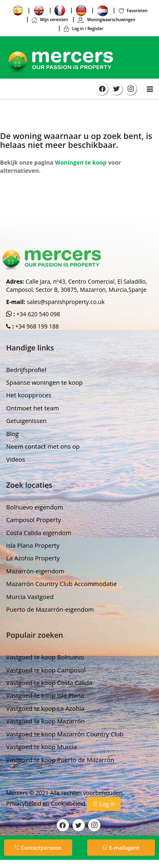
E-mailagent (121, 848)
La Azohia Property (33, 558)
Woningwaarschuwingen (106, 20)
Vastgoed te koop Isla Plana (45, 695)
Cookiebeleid (69, 803)
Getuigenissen (26, 421)
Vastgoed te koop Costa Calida (49, 683)
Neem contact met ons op (43, 446)
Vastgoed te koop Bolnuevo (45, 657)
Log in (104, 804)
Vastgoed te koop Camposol (46, 670)
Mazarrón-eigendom (35, 571)
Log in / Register (83, 29)
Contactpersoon (38, 848)
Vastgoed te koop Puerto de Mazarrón (60, 760)
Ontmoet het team (33, 408)
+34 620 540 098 (38, 314)
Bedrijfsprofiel (26, 370)
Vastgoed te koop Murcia (41, 747)
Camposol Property (34, 520)
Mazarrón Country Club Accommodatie (62, 584)
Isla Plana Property (33, 545)
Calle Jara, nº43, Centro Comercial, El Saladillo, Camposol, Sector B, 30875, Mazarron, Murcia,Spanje (77, 285)
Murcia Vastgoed (30, 597)
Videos (16, 459)
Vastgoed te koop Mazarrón (45, 721)
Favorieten (133, 11)
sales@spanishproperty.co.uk (66, 302)
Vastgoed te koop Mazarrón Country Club (65, 734)
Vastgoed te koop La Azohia (45, 708)
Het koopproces (29, 395)
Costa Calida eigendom (39, 533)
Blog (12, 434)
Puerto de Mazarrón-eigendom (50, 609)
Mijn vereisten (50, 20)
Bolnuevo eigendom (35, 507)
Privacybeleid (24, 803)
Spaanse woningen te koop (44, 382)
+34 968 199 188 (36, 326)
